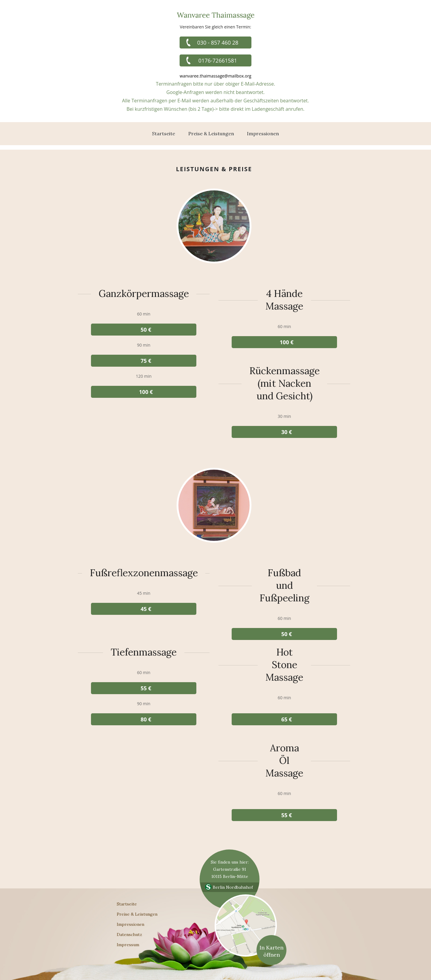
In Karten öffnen (271, 951)
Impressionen (263, 134)
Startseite (164, 134)
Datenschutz (129, 935)
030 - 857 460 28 (218, 43)
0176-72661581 (218, 60)
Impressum (128, 945)
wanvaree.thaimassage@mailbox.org (215, 76)
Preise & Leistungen (211, 134)
